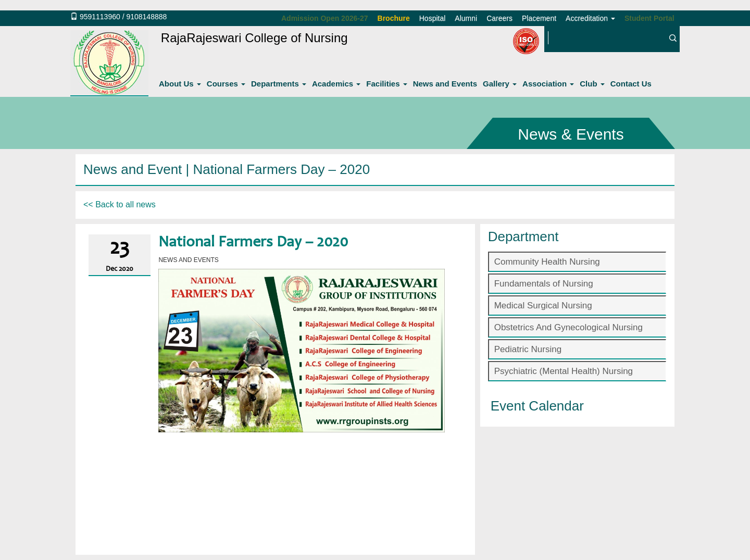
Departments (279, 84)
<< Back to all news (120, 204)
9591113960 (100, 17)
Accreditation (590, 18)
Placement (539, 18)
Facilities (386, 84)
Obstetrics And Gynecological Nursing (568, 327)
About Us (180, 84)
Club (592, 84)
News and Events (445, 84)
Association (548, 84)
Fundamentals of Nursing (544, 284)
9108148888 (146, 17)
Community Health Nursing (547, 262)
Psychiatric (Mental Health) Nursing (564, 371)
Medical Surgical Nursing (543, 306)
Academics (336, 84)
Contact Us (631, 84)
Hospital (433, 18)
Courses (226, 84)
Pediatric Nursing (528, 349)
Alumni (466, 18)
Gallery (500, 84)
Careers (499, 18)
